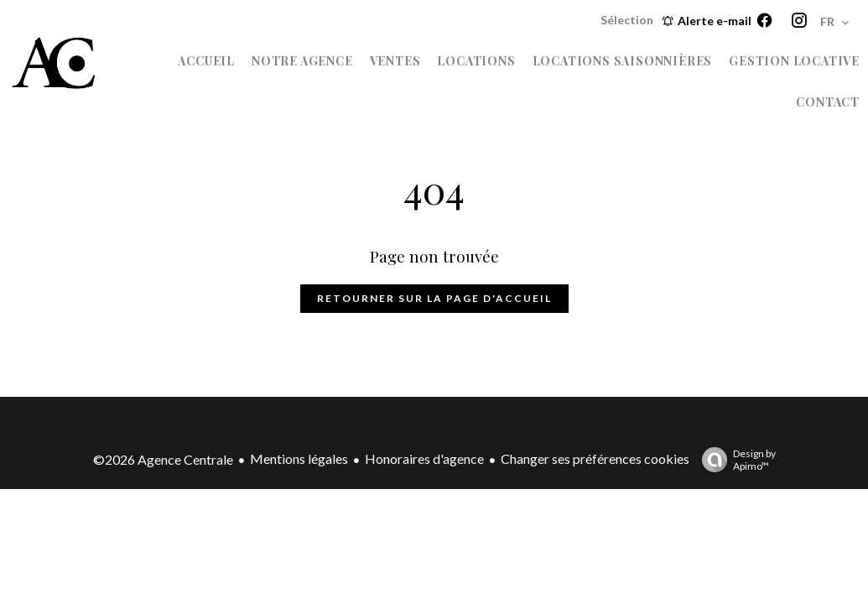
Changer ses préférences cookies (595, 458)
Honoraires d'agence (424, 458)
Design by (735, 460)
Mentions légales (299, 458)
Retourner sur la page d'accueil (434, 298)
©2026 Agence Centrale (163, 459)
